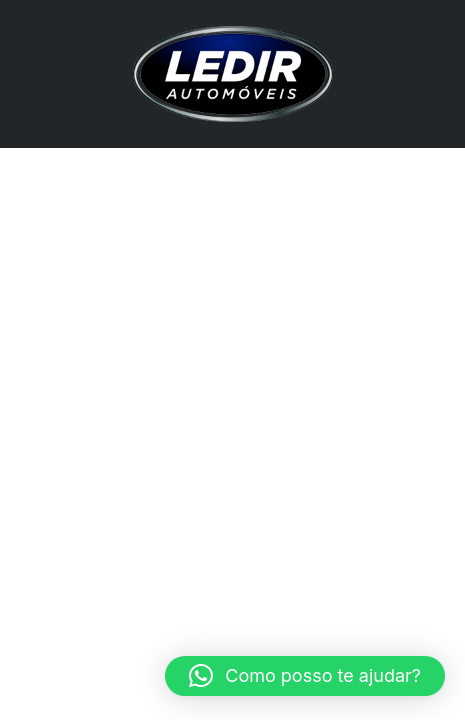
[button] (305, 676)
